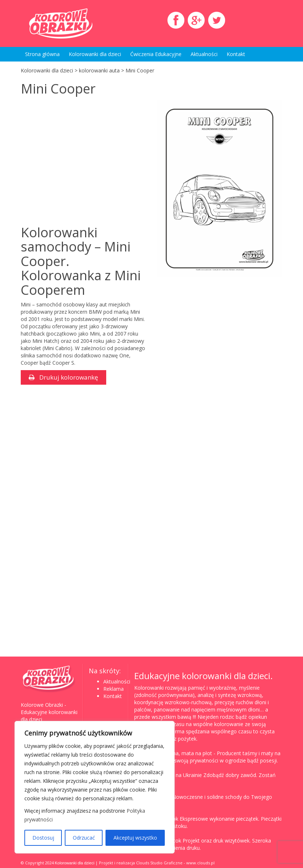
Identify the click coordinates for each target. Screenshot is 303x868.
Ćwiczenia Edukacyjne (156, 54)
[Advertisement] (82, 165)
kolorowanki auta (99, 70)
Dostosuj (43, 838)
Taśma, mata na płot (187, 753)
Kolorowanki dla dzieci (95, 54)
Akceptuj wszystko (135, 838)
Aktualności (204, 54)
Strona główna (42, 54)
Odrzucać (84, 838)
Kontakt (236, 54)
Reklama (113, 689)
